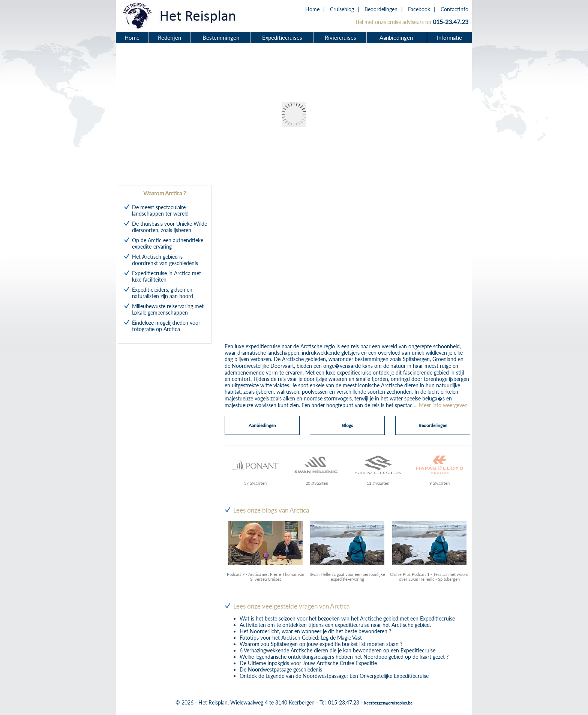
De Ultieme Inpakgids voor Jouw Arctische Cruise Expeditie (308, 663)
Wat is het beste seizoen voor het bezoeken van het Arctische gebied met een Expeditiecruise (347, 618)
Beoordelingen (381, 9)
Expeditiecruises (282, 37)
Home (312, 9)
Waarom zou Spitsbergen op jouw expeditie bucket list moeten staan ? (321, 644)
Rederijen (169, 37)
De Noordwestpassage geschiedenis (281, 669)
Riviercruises (340, 37)
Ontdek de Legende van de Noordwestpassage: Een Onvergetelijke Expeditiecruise (334, 676)
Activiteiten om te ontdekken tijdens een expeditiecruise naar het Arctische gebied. (335, 625)
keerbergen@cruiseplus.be (388, 703)
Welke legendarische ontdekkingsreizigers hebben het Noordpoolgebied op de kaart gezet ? (344, 657)
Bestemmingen (221, 37)
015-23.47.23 (451, 22)
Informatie (449, 37)
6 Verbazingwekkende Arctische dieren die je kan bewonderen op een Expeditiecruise (337, 650)
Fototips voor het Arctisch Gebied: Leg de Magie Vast (301, 638)
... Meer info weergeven (441, 405)
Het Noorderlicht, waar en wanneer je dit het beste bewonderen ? (315, 631)
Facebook (419, 9)
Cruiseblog (342, 9)
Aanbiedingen (397, 37)
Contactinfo (454, 9)
